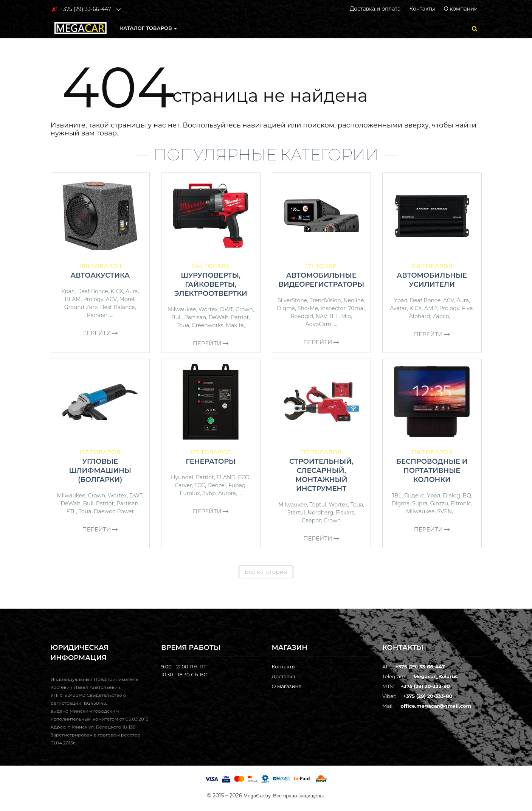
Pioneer (97, 315)
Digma (286, 308)
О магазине (287, 686)
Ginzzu (439, 503)
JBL (397, 496)
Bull (177, 317)
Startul (296, 513)
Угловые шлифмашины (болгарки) (100, 471)
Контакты (422, 9)
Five (467, 308)
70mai (356, 308)
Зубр (209, 493)
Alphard (420, 316)
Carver (183, 485)
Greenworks (208, 325)
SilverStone (292, 300)
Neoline (354, 300)
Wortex (208, 309)
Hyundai (182, 477)
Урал (68, 291)
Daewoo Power (114, 511)
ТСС (200, 485)
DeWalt (219, 317)
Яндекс (414, 496)
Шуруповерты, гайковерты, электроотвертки (211, 284)
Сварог (311, 520)
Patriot (240, 317)
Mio (346, 316)
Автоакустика (100, 275)
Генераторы (211, 461)
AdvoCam (319, 324)
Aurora (227, 493)
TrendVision (325, 300)
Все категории (266, 572)
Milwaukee (182, 309)
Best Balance (118, 307)
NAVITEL (327, 316)
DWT (226, 309)
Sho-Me (308, 308)
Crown (244, 309)
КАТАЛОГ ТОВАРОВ (148, 28)
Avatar (398, 308)
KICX (117, 291)
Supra (420, 503)
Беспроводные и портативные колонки (432, 471)
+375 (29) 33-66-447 (420, 667)
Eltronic (461, 503)
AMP (430, 308)
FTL (71, 511)
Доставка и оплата (375, 9)
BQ (467, 496)
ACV (111, 299)
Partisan (195, 317)
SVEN (444, 511)
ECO (244, 477)
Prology (93, 299)
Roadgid (302, 316)
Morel (127, 299)
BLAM (73, 299)
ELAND (226, 477)
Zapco (441, 316)
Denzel (217, 485)
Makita (235, 325)
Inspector (333, 308)
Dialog (451, 496)
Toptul (318, 505)
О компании (461, 9)
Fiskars (345, 513)
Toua (183, 325)
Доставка (284, 676)
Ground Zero (81, 307)
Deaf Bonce (93, 291)
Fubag (237, 485)
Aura (132, 291)
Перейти (100, 333)
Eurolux (190, 493)
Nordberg (321, 513)
